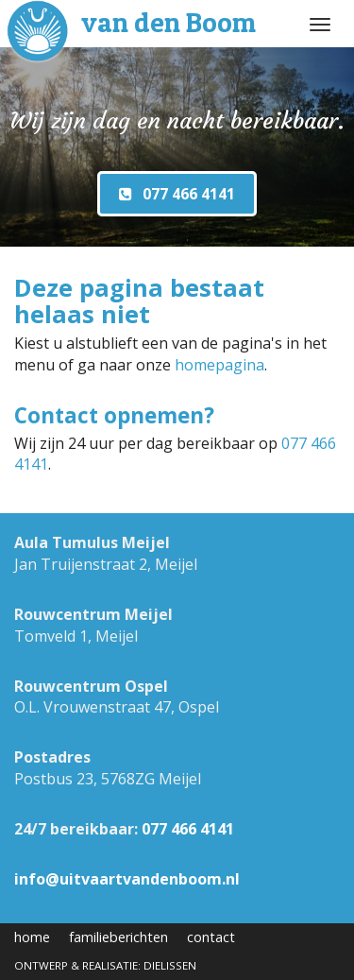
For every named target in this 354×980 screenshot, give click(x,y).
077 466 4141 (188, 829)
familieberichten (118, 937)
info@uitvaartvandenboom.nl (127, 879)
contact (211, 937)
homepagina (219, 365)
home (32, 937)
